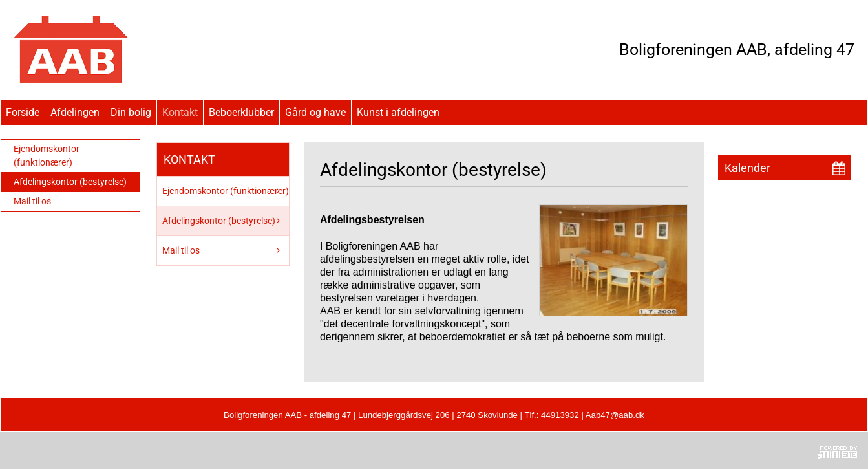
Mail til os (32, 201)
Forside (23, 112)
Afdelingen (75, 112)
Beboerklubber (241, 112)
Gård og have (315, 112)
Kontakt (180, 112)
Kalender (747, 168)
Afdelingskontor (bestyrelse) (70, 182)
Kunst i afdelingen (398, 112)
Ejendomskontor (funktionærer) (47, 156)
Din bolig (131, 112)
